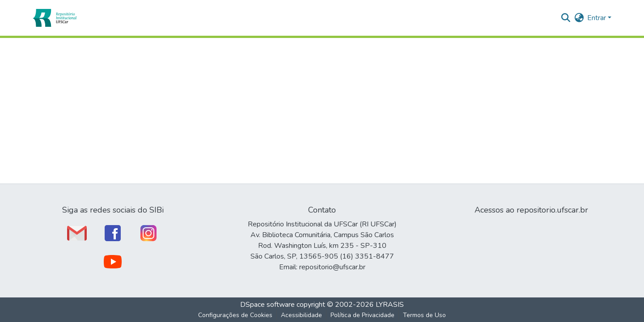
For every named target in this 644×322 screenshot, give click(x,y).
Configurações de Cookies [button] (235, 315)
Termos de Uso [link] (424, 315)
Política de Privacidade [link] (362, 315)
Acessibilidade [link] (301, 315)
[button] (54, 18)
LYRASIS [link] (390, 305)
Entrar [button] (597, 18)
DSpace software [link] (267, 305)
